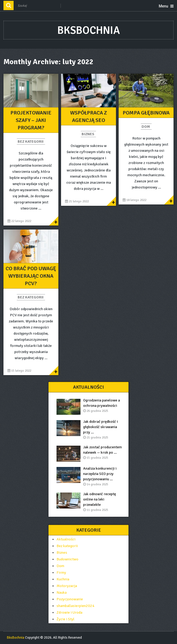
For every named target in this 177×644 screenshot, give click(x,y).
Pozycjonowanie (70, 599)
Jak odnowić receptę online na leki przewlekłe (100, 499)
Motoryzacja (67, 586)
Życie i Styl (65, 619)
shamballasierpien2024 (75, 606)
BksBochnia (89, 30)
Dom (146, 127)
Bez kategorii (31, 141)
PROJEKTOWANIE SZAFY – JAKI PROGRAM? (31, 120)
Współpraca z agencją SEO (88, 116)
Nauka (62, 592)
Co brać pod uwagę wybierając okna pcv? (31, 276)
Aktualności (66, 539)
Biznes (88, 134)
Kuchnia (63, 579)
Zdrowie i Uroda (69, 612)
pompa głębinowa (146, 113)
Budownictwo (67, 559)
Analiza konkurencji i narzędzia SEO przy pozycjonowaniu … (100, 474)
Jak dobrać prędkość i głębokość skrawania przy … (100, 427)
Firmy (61, 573)
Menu (163, 6)
